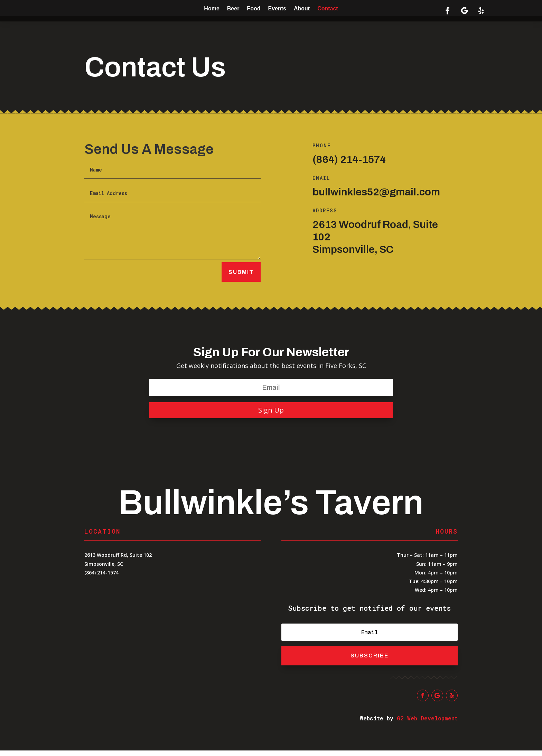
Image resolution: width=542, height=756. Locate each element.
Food (254, 8)
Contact (328, 8)
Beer (233, 8)
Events (277, 8)
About (302, 8)
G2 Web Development (427, 724)
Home (212, 8)
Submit (241, 278)
